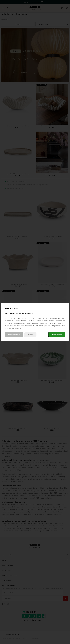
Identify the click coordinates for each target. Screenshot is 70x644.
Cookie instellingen (14, 335)
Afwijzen (30, 335)
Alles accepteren (57, 335)
